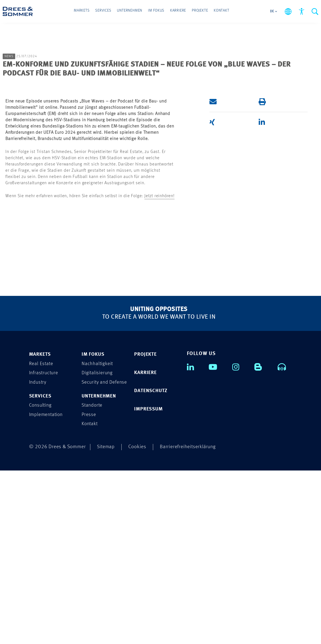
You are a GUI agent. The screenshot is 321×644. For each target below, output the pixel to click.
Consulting (41, 579)
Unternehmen (130, 11)
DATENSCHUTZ (152, 564)
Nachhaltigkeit (98, 537)
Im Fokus (156, 11)
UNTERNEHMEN (100, 569)
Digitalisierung (98, 546)
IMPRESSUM (149, 582)
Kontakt (219, 11)
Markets (84, 11)
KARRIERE (146, 546)
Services (105, 11)
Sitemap (106, 620)
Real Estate (41, 537)
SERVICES (41, 569)
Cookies (138, 620)
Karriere (177, 11)
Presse (89, 588)
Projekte (198, 11)
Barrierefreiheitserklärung (189, 620)
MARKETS (41, 527)
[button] (227, 274)
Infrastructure (44, 546)
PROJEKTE (146, 527)
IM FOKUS (93, 527)
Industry (38, 555)
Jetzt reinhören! (159, 369)
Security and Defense (105, 555)
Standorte (93, 579)
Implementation (47, 588)
